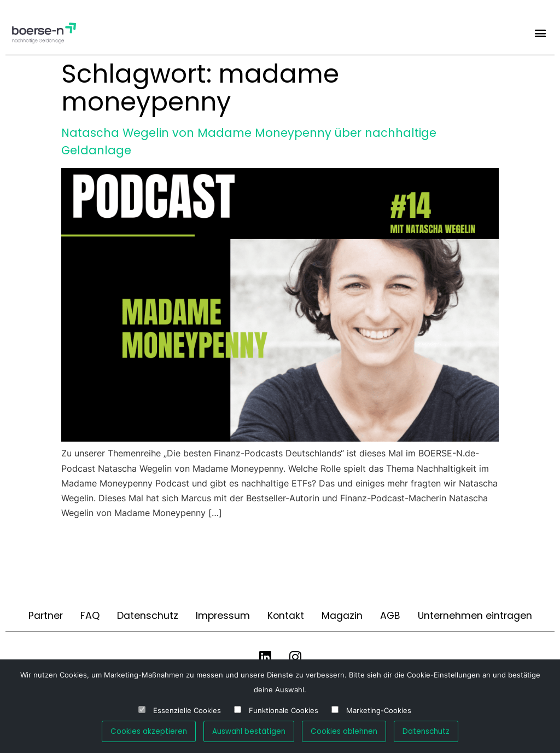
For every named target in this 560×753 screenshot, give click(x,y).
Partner (46, 616)
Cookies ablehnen (344, 731)
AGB (390, 616)
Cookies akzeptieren (149, 731)
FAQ (90, 616)
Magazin (342, 616)
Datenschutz (148, 616)
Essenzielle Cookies (187, 711)
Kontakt (286, 616)
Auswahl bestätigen (249, 731)
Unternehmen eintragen (475, 616)
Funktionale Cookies (284, 711)
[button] (540, 33)
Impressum (223, 616)
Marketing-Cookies (379, 711)
